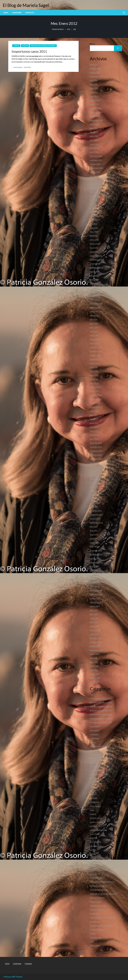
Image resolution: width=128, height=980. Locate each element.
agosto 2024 (95, 124)
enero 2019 (94, 343)
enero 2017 (94, 439)
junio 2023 (94, 180)
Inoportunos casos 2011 (29, 51)
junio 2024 (94, 132)
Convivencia (94, 726)
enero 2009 (94, 634)
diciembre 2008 (96, 638)
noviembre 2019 (96, 303)
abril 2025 (94, 92)
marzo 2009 (94, 626)
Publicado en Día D (97, 878)
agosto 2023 (95, 172)
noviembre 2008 (96, 642)
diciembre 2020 (96, 256)
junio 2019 (94, 323)
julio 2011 (94, 526)
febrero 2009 (95, 630)
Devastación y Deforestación (101, 758)
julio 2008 (94, 658)
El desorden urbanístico (99, 774)
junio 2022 (94, 228)
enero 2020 (94, 299)
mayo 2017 (94, 423)
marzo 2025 (94, 96)
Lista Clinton (95, 834)
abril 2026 (94, 64)
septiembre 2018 (96, 359)
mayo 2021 (94, 248)
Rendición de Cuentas (98, 906)
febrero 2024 (95, 148)
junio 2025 (94, 84)
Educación (94, 766)
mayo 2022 (94, 232)
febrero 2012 (95, 503)
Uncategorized (96, 937)
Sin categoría (95, 922)
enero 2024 (94, 152)
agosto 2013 (95, 475)
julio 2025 (94, 80)
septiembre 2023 (96, 168)
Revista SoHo (95, 914)
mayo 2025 (94, 88)
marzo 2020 (94, 291)
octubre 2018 (95, 355)
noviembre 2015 (96, 451)
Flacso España (95, 806)
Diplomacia (94, 762)
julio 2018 (94, 367)
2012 (69, 29)
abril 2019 (94, 331)
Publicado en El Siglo (98, 886)
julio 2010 (94, 566)
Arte (92, 694)
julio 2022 (94, 224)
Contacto (29, 13)
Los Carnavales (96, 842)
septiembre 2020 (96, 268)
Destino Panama (96, 754)
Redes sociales (95, 902)
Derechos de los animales (99, 746)
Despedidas (94, 750)
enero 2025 (94, 104)
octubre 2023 (95, 164)
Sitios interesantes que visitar (101, 925)
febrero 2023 (95, 196)
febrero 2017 (95, 435)
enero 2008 (94, 682)
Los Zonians (94, 846)
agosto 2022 (95, 220)
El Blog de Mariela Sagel (26, 5)
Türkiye (93, 933)
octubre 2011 (95, 519)
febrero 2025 (95, 100)
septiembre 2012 (96, 491)
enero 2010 (94, 586)
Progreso (93, 874)
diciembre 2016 (96, 443)
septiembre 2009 (96, 602)
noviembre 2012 (96, 487)
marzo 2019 (94, 335)
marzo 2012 (94, 499)
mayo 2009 (94, 618)
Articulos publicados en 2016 (101, 706)
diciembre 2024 (96, 108)
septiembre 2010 (96, 562)
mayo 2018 (94, 375)
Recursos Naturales (97, 898)
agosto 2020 (95, 272)
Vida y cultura (95, 945)
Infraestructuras (96, 818)
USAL (92, 941)
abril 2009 (94, 622)
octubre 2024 (95, 116)
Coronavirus (94, 730)
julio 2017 (94, 415)
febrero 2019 (95, 339)
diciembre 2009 (96, 590)
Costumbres (95, 738)
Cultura (93, 742)
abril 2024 (94, 140)
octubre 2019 (95, 307)
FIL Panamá (94, 802)
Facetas (93, 790)
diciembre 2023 (96, 156)
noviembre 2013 (96, 467)
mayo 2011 (94, 534)
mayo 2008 (94, 666)
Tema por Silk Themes (13, 977)
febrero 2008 (95, 678)
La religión (94, 826)
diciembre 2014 (96, 455)
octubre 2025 (95, 72)
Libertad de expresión (98, 830)
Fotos (92, 810)
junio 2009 (94, 614)
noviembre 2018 (96, 351)
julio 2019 (94, 319)
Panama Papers (96, 862)
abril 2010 (94, 578)
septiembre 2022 (96, 216)
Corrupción (94, 734)
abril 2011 (94, 538)
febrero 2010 (95, 582)
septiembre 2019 (96, 311)
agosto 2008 (95, 654)
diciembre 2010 (96, 550)
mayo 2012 (94, 495)
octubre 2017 (95, 403)
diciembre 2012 (96, 483)
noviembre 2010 (96, 554)
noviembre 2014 (96, 459)
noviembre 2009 (96, 594)
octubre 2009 (95, 598)
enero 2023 (94, 200)
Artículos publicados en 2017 (101, 710)
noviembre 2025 (96, 68)
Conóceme (17, 13)
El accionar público (97, 770)
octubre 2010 (95, 558)
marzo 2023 (94, 192)
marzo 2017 (94, 431)
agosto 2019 (95, 315)
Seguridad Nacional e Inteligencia (103, 917)
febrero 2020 (95, 295)
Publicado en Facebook (99, 890)
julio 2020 (94, 276)
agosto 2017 (95, 411)
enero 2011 (94, 546)
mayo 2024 (94, 136)
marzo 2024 (94, 144)
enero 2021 (94, 252)
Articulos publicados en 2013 (101, 698)
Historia (93, 814)
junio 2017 (94, 419)
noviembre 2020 (96, 260)
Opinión (16, 46)
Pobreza (93, 866)
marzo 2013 (94, 479)
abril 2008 (94, 670)
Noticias (93, 850)
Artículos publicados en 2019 (101, 718)
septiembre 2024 (96, 120)
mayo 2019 (94, 327)
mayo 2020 (94, 283)
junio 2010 (94, 570)
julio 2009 (94, 610)
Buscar (92, 44)
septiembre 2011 (96, 523)
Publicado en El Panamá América (102, 882)
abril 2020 (94, 288)
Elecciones (94, 778)
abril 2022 (94, 236)
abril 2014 (94, 463)
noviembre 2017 (96, 399)
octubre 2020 (95, 264)
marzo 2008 (94, 674)
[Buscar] (118, 48)
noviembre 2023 (96, 160)
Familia (93, 794)
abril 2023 (94, 188)
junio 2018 (94, 371)
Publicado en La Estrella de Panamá (43, 46)
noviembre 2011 (96, 515)
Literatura (94, 838)
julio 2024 (94, 128)
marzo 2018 (94, 383)
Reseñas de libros (96, 910)
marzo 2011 (94, 542)
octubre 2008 (95, 646)
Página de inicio (58, 29)
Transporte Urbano (97, 929)
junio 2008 (94, 662)
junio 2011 (94, 531)
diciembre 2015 (96, 447)
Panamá (25, 46)
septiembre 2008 (96, 650)
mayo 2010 (94, 574)
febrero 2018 (95, 387)
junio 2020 (94, 279)
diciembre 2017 (96, 395)
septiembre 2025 (96, 76)
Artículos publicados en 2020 (101, 722)
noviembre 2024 (96, 112)
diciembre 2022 (96, 204)
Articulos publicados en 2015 (101, 702)
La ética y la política (97, 822)
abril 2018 (94, 379)
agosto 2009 (95, 606)
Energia (93, 782)
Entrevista (94, 786)
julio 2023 (94, 176)
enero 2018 (94, 391)
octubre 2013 (95, 471)
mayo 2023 (94, 184)
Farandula (94, 798)
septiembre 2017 (96, 407)
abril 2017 (94, 427)
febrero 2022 (95, 244)
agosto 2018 (95, 363)
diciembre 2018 (96, 347)
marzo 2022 (94, 240)
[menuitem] (6, 13)
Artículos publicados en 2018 (101, 714)
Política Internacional (98, 870)
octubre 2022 (95, 212)
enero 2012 (94, 507)
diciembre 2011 (96, 511)
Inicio (6, 13)
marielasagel (18, 67)
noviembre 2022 (96, 208)
